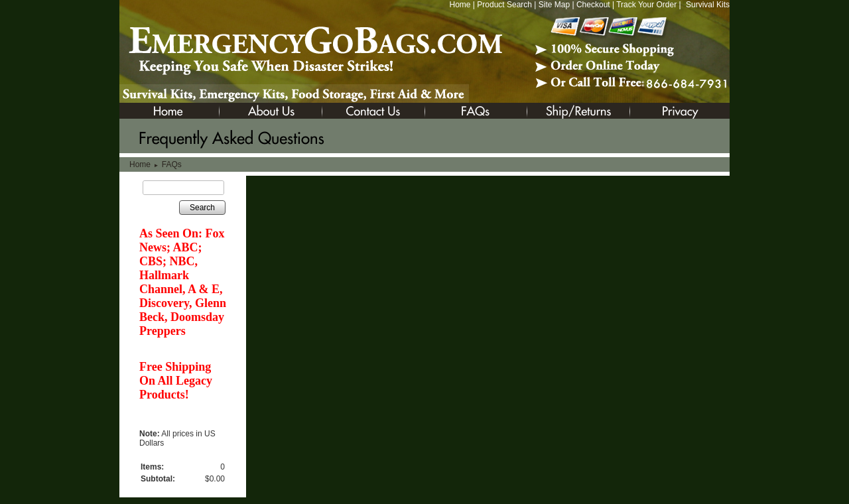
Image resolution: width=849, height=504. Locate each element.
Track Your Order (646, 5)
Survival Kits (708, 5)
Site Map (554, 5)
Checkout (593, 5)
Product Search (504, 5)
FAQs (172, 164)
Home (460, 5)
